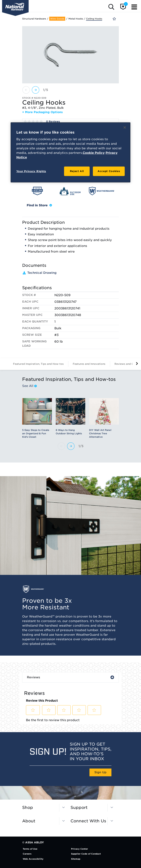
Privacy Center (80, 849)
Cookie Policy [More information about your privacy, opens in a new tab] (94, 153)
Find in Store (39, 205)
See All (29, 386)
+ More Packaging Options (42, 112)
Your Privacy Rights (31, 171)
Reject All (77, 171)
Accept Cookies (109, 171)
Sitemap (76, 859)
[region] (70, 152)
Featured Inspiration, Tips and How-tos (38, 364)
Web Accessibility (33, 859)
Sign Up (100, 772)
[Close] (125, 128)
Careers (27, 854)
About (29, 821)
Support (79, 807)
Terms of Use (30, 849)
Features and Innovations (89, 364)
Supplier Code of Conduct (86, 854)
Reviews (33, 677)
